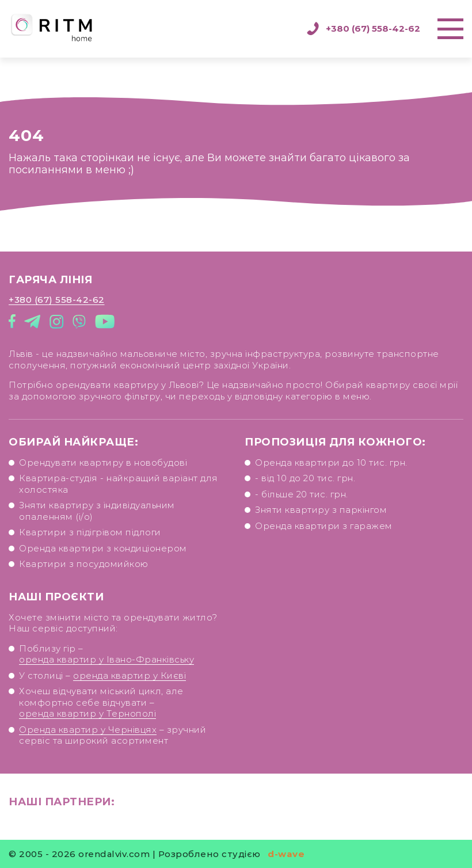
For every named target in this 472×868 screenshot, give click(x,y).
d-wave (286, 854)
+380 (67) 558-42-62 (363, 29)
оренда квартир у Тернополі (90, 721)
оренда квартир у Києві (128, 686)
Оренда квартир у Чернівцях (90, 736)
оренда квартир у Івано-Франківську (108, 671)
